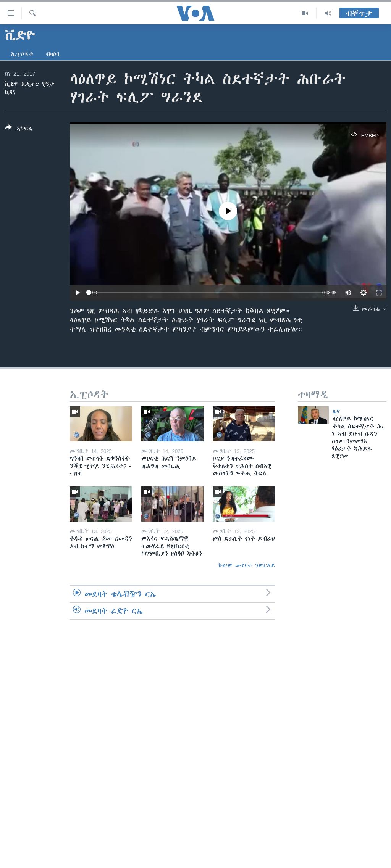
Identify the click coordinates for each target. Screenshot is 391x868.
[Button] (19, 130)
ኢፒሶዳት (22, 54)
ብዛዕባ (53, 54)
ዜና (336, 411)
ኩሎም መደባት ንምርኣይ (247, 565)
